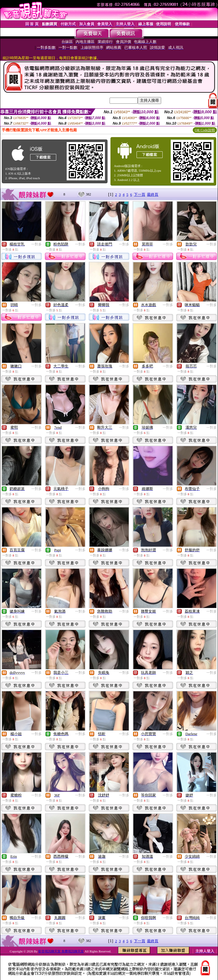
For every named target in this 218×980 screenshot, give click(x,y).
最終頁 (153, 194)
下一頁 (140, 194)
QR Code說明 (205, 130)
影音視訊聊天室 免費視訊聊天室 (61, 951)
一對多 (37, 244)
